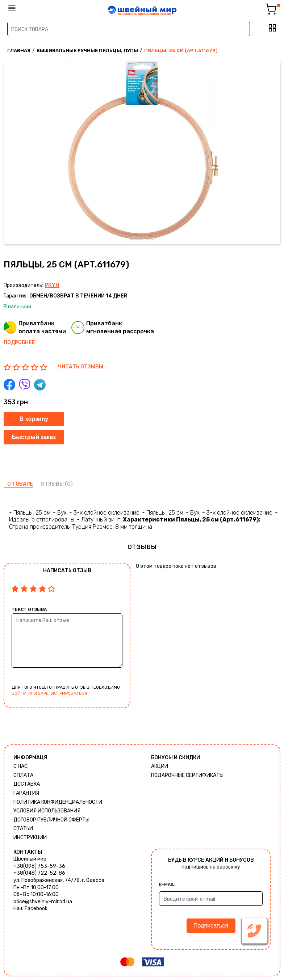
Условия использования (47, 811)
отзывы (52, 484)
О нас (20, 766)
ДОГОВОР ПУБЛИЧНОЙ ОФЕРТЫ (51, 820)
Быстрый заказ (34, 437)
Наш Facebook (30, 909)
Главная (19, 50)
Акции (160, 766)
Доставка (27, 784)
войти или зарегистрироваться (49, 693)
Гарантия (26, 793)
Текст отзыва (29, 609)
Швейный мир (30, 859)
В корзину (34, 419)
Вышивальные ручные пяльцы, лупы (87, 50)
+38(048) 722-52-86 (39, 873)
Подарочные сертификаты (187, 775)
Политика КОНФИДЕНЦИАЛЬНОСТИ (58, 802)
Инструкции (30, 838)
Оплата (23, 775)
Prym (52, 285)
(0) (69, 484)
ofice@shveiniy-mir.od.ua (43, 902)
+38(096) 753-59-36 (39, 866)
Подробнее (19, 343)
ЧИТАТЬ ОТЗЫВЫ (81, 367)
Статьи (23, 829)
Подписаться (211, 926)
